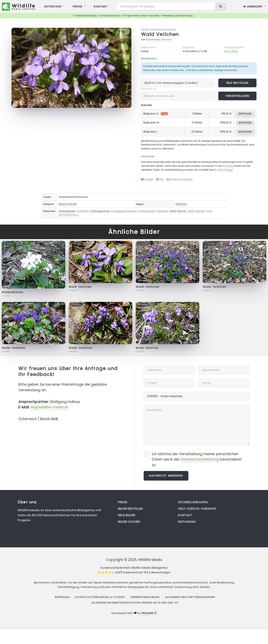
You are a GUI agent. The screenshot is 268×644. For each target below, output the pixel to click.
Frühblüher (83, 211)
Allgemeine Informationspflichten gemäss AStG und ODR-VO (135, 603)
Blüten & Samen (68, 204)
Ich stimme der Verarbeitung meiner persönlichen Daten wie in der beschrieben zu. (197, 460)
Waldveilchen (12, 292)
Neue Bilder (126, 515)
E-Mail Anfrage (224, 170)
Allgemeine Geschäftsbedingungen (190, 597)
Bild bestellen (237, 83)
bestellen (245, 114)
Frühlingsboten (67, 211)
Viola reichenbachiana (159, 30)
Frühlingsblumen (100, 211)
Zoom (122, 33)
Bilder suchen (129, 522)
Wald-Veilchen (196, 211)
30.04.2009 (231, 51)
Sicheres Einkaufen (180, 179)
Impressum (62, 597)
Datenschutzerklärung (200, 459)
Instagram (187, 522)
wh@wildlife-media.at (49, 407)
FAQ (160, 179)
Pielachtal (181, 204)
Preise (122, 502)
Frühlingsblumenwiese (124, 211)
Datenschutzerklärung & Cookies (100, 597)
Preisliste (228, 166)
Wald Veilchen (160, 34)
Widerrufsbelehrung (145, 597)
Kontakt (147, 179)
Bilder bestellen (130, 509)
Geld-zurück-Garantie (197, 509)
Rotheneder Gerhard (159, 39)
